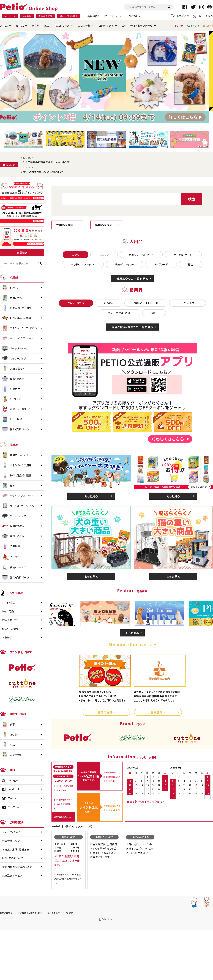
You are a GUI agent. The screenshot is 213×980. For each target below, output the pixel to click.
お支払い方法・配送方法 (16, 849)
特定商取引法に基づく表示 (17, 867)
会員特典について (97, 16)
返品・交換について (13, 858)
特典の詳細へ (106, 712)
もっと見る (91, 496)
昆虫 (47, 26)
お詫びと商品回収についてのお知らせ (42, 172)
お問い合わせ (6, 913)
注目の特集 (84, 26)
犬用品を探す (65, 225)
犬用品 (4, 26)
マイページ (10, 16)
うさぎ (35, 26)
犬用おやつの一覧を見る (132, 279)
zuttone (208, 26)
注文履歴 (27, 16)
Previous (53, 615)
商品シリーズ (62, 26)
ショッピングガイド (12, 832)
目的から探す (106, 26)
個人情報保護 (54, 913)
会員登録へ (158, 712)
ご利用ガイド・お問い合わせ (137, 26)
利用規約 (69, 913)
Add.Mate (193, 26)
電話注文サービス (12, 875)
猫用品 (20, 26)
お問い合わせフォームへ (63, 817)
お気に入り (180, 16)
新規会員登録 (45, 16)
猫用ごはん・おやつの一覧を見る (132, 327)
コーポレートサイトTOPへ (126, 16)
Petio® (179, 26)
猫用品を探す (104, 225)
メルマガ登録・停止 (68, 16)
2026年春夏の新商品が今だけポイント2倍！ (46, 162)
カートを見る (203, 16)
